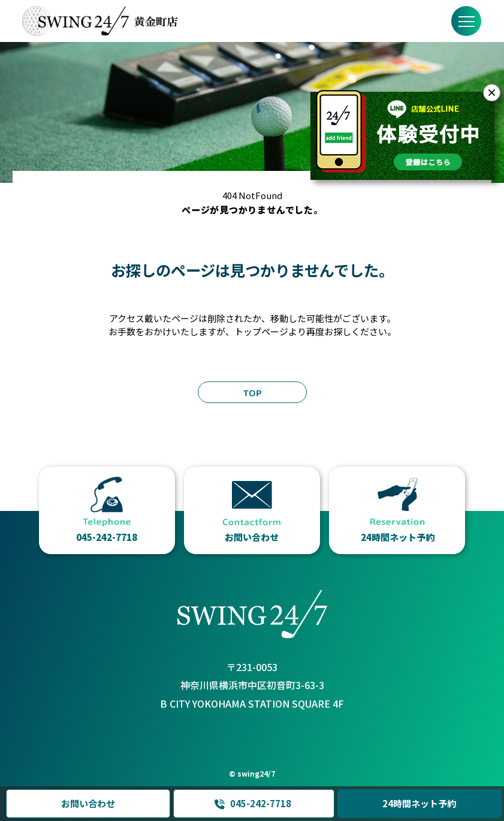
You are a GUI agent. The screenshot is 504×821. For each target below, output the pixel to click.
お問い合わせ (87, 803)
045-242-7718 (252, 804)
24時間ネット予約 (420, 803)
